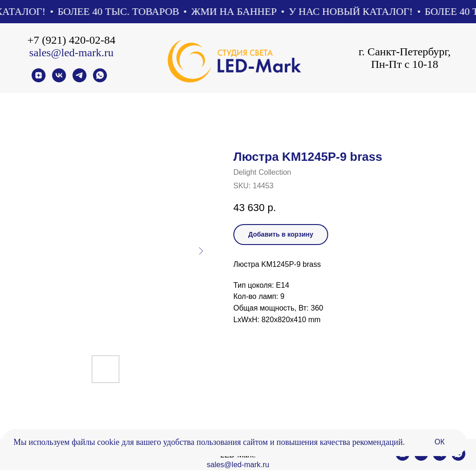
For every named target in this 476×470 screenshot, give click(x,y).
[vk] (59, 80)
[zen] (39, 80)
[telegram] (79, 80)
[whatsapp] (100, 80)
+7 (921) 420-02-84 (72, 40)
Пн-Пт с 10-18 (405, 64)
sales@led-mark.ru (71, 53)
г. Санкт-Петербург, (404, 52)
